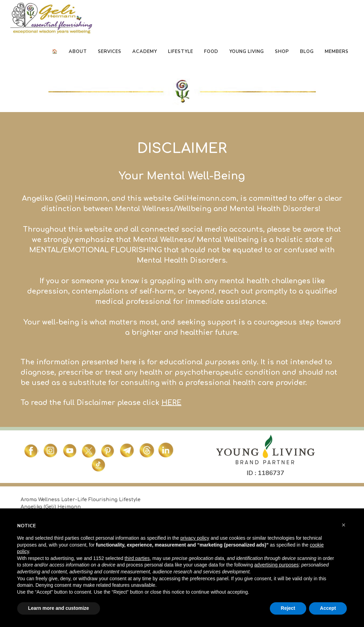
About (78, 52)
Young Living (247, 52)
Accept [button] (328, 608)
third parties (137, 558)
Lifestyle (181, 52)
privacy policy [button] (195, 538)
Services (110, 52)
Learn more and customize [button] (59, 608)
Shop (282, 52)
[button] (344, 525)
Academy (145, 52)
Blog (307, 52)
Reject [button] (288, 608)
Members (337, 52)
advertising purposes (277, 565)
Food (211, 52)
